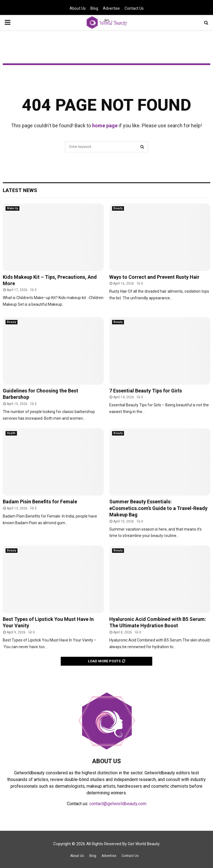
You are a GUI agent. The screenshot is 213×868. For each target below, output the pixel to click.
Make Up (12, 208)
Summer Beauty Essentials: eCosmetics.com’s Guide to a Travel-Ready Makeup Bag (158, 508)
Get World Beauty (144, 844)
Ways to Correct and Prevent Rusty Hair (154, 277)
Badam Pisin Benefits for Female (40, 502)
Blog (94, 8)
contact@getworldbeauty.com (118, 804)
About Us (78, 8)
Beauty (118, 208)
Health (11, 433)
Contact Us (134, 8)
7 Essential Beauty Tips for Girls (146, 391)
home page (105, 125)
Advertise (111, 8)
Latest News (20, 190)
